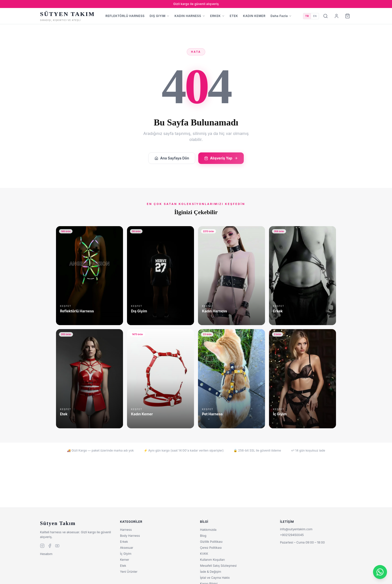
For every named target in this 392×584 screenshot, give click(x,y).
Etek (123, 566)
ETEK (234, 16)
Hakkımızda (208, 530)
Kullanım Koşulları (212, 560)
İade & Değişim (210, 572)
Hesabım (46, 554)
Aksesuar (127, 548)
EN (315, 16)
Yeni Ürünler (129, 572)
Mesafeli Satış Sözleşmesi (218, 566)
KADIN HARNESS (190, 16)
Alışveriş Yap (221, 158)
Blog (203, 536)
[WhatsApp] (380, 572)
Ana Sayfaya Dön (172, 158)
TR (307, 16)
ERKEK (217, 16)
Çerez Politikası (211, 548)
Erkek (124, 542)
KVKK (204, 554)
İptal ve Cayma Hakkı (215, 578)
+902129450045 (292, 535)
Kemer (125, 560)
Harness (126, 530)
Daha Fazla (281, 16)
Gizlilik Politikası (211, 542)
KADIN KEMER (254, 16)
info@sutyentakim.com (296, 529)
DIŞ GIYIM (160, 16)
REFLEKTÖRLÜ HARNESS (125, 16)
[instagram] (42, 546)
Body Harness (130, 536)
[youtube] (57, 546)
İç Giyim (126, 554)
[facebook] (50, 546)
